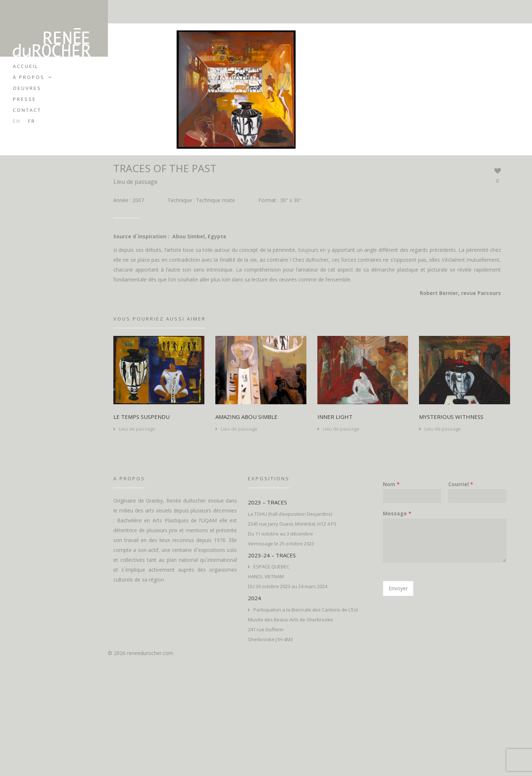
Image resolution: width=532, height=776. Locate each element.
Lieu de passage (135, 182)
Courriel (461, 484)
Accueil (26, 66)
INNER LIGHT (335, 417)
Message (397, 514)
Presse (24, 99)
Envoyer (398, 588)
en (17, 121)
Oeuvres (27, 88)
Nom (391, 484)
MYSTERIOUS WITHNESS (451, 417)
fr (32, 121)
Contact (27, 110)
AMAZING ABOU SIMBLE (246, 417)
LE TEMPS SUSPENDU (142, 417)
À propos (29, 77)
